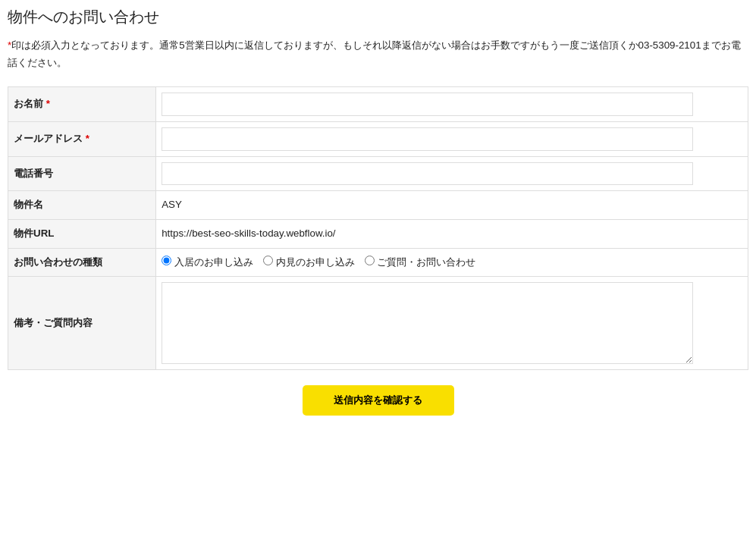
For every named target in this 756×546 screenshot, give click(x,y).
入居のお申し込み (214, 262)
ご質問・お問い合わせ (426, 262)
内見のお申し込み (315, 262)
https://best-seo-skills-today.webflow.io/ (248, 233)
